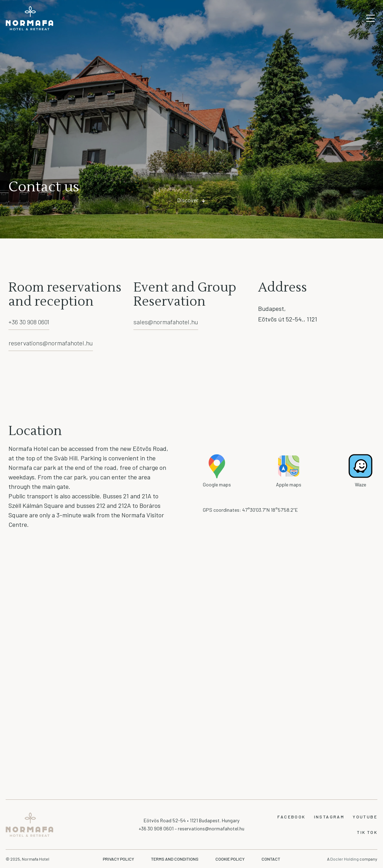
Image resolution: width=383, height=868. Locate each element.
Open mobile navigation (370, 18)
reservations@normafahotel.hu (51, 343)
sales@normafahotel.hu (166, 322)
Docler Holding (345, 859)
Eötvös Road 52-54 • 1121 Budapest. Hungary (191, 820)
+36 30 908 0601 (29, 322)
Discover (188, 200)
